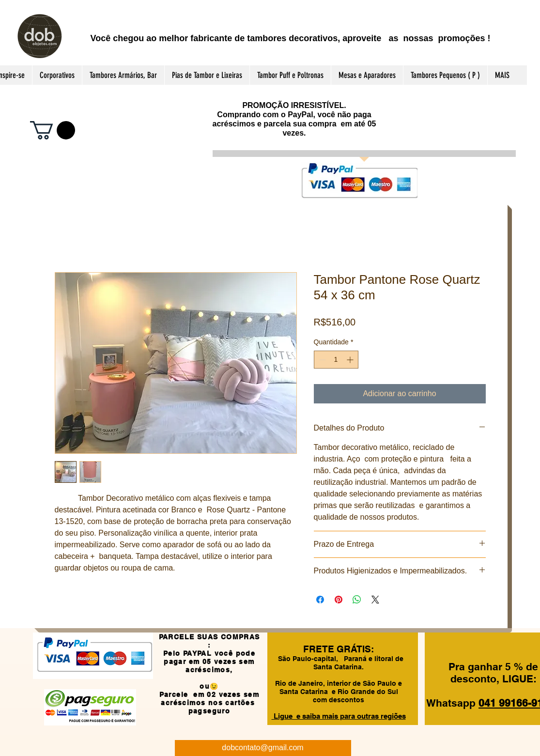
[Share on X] (375, 600)
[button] (53, 130)
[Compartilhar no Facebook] (320, 600)
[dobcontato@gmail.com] (263, 748)
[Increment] (351, 360)
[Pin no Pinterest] (339, 600)
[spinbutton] (336, 360)
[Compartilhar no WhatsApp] (357, 600)
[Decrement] (321, 360)
